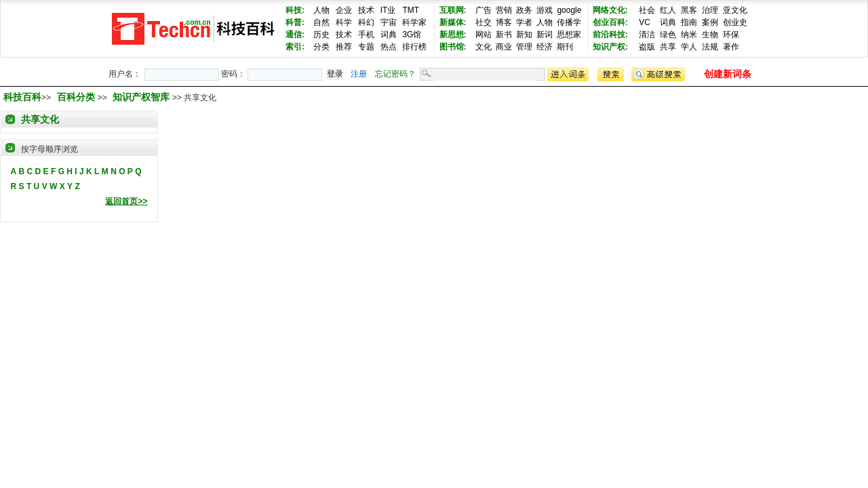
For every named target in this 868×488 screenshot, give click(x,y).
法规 (710, 47)
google (569, 10)
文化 (484, 47)
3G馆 (412, 35)
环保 (731, 35)
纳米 (689, 35)
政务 (524, 10)
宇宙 (389, 22)
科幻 (366, 22)
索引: (295, 47)
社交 (484, 22)
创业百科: (610, 22)
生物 (710, 35)
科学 (344, 22)
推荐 (344, 47)
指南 (689, 22)
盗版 (647, 47)
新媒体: (453, 22)
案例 (710, 22)
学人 (689, 47)
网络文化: (610, 10)
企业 (344, 10)
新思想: (453, 35)
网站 (484, 35)
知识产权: (610, 47)
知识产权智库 (142, 97)
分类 (321, 47)
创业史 (735, 22)
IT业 (388, 10)
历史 (321, 35)
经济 (545, 47)
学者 (524, 22)
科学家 (414, 22)
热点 (389, 47)
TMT (411, 10)
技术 (366, 10)
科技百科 (22, 97)
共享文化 (40, 119)
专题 (366, 47)
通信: (295, 35)
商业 (504, 47)
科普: (295, 22)
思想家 (569, 35)
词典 (389, 35)
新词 (545, 35)
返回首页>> (126, 201)
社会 (647, 10)
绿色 (668, 35)
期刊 (565, 47)
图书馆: (453, 47)
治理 (710, 10)
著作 (731, 47)
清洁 (647, 35)
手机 (366, 35)
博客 (504, 22)
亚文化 (735, 10)
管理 (524, 47)
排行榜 (414, 47)
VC (645, 22)
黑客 (689, 10)
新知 (524, 35)
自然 (321, 22)
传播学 (569, 22)
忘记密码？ (395, 74)
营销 (504, 10)
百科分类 (76, 97)
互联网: (453, 10)
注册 (359, 74)
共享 (668, 47)
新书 (504, 35)
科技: (295, 10)
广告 (484, 10)
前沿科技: (610, 35)
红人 (668, 10)
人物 (321, 10)
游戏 (545, 10)
